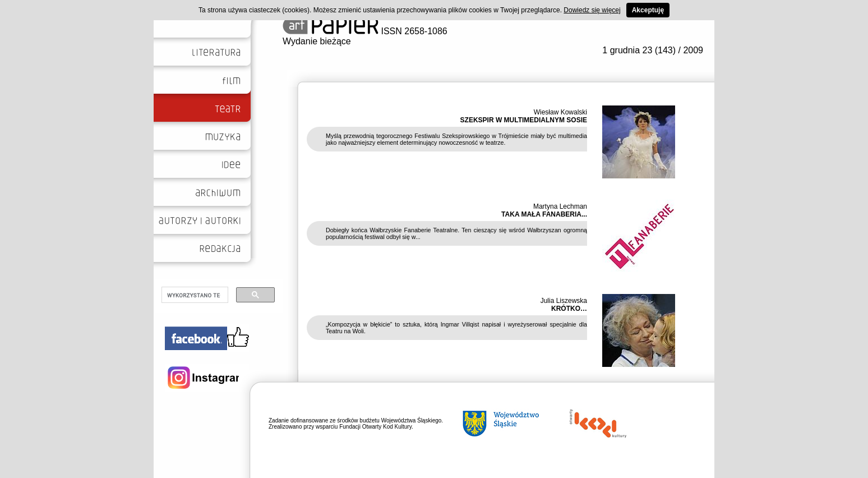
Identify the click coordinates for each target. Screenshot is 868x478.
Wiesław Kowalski (560, 112)
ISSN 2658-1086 (365, 31)
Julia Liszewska (564, 301)
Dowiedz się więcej (592, 10)
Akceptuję (648, 10)
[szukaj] (194, 295)
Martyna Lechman (560, 206)
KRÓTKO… (569, 309)
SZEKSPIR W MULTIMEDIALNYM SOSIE (524, 120)
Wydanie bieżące (317, 41)
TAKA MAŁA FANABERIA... (544, 214)
